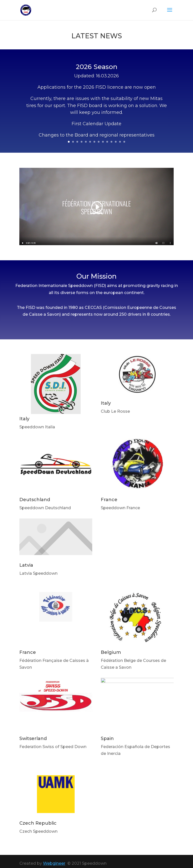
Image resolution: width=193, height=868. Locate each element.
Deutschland (35, 500)
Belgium (111, 652)
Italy (24, 419)
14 (124, 142)
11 (111, 142)
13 (120, 142)
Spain (107, 738)
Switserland (33, 738)
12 (116, 142)
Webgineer (54, 863)
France (109, 500)
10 (107, 142)
